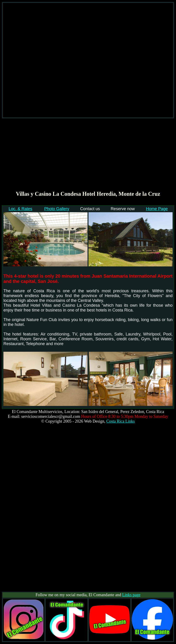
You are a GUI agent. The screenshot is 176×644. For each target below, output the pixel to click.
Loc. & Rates (21, 209)
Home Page (157, 209)
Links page (131, 595)
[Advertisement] (88, 60)
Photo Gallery (57, 209)
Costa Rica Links (121, 421)
